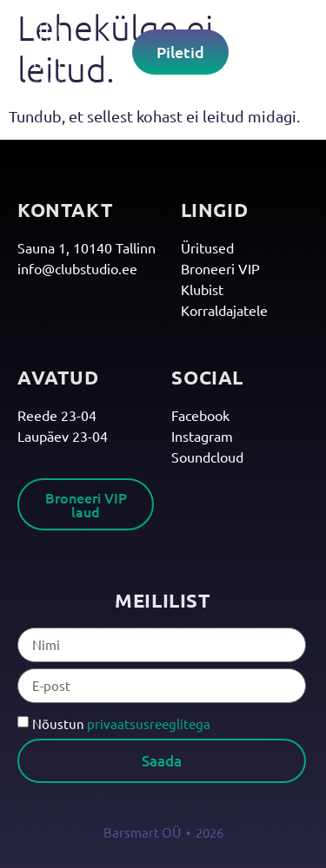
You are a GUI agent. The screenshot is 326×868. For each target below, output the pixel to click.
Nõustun (121, 723)
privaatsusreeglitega (149, 723)
